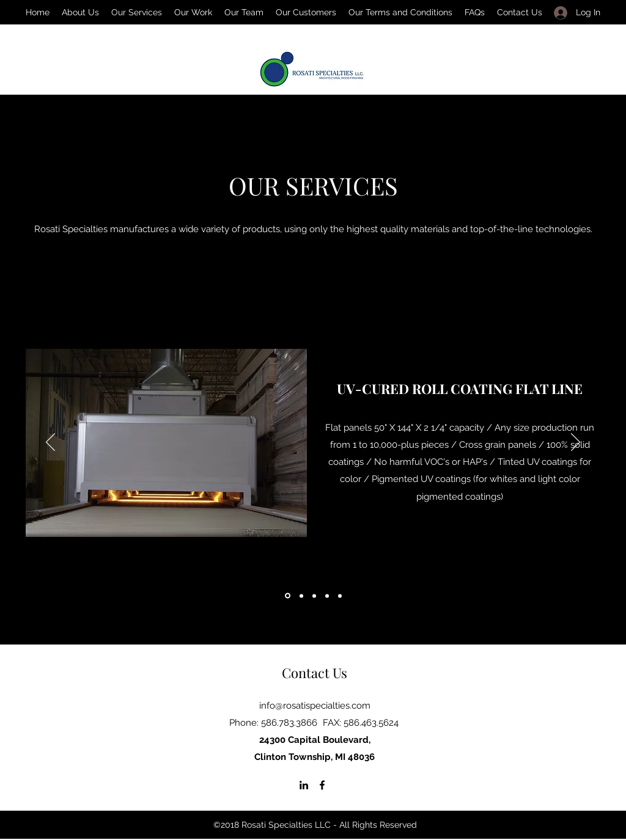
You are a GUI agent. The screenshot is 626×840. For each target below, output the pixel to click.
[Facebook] (322, 785)
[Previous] (50, 443)
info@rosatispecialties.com (315, 706)
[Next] (576, 443)
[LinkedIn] (304, 785)
